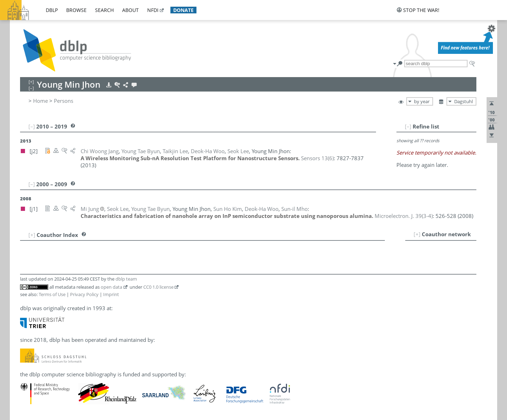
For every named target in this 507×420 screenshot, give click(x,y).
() (317, 158)
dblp (52, 10)
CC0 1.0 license (158, 287)
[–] (408, 126)
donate (183, 10)
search (104, 10)
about (130, 10)
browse (76, 10)
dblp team (126, 279)
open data (111, 287)
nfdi (153, 10)
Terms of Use (52, 294)
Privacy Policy (84, 294)
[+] (417, 234)
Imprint (111, 294)
